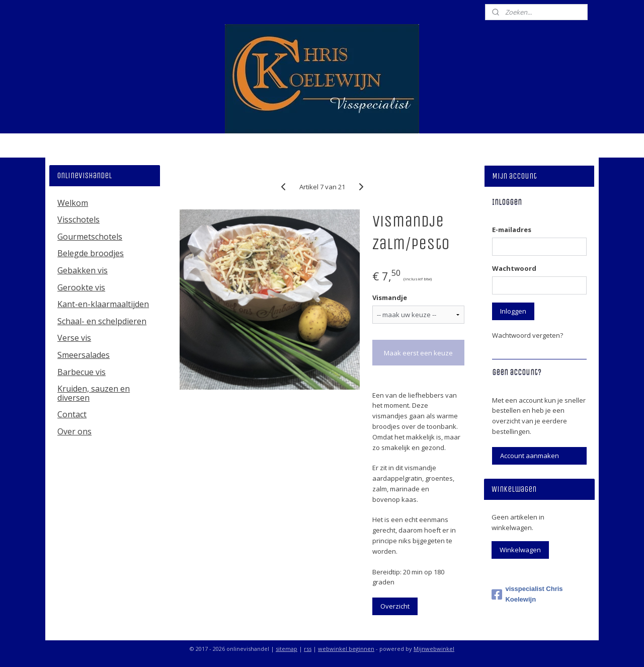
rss (308, 649)
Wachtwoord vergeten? (528, 335)
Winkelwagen (520, 550)
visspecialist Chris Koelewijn (527, 594)
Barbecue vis (82, 372)
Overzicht (394, 606)
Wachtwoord (514, 268)
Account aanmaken (530, 456)
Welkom (73, 203)
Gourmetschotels (90, 237)
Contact (72, 414)
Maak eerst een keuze (418, 353)
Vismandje (389, 298)
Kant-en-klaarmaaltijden (103, 304)
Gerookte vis (81, 287)
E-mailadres (512, 230)
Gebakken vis (83, 270)
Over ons (74, 431)
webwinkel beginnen (346, 649)
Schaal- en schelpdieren (102, 321)
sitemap (287, 649)
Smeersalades (84, 355)
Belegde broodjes (91, 253)
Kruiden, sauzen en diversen (94, 393)
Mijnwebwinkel (434, 649)
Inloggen (513, 311)
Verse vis (74, 338)
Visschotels (78, 219)
